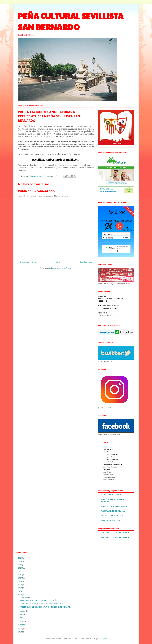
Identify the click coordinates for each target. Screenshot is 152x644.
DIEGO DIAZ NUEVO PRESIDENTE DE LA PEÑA (38, 600)
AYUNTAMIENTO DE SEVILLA (113, 511)
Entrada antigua (86, 262)
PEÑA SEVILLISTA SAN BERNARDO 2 (116, 537)
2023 (20, 568)
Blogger (104, 639)
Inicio (58, 262)
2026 (20, 558)
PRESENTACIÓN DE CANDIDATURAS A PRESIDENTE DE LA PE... (45, 607)
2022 (20, 571)
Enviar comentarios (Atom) (61, 268)
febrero (23, 624)
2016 (20, 591)
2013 (20, 632)
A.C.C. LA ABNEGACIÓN (111, 495)
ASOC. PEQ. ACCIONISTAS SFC (114, 506)
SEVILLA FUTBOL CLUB (111, 520)
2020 (20, 578)
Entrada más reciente (28, 262)
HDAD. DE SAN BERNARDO (112, 516)
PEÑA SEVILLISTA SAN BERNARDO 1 (116, 533)
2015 (20, 595)
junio (22, 618)
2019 (20, 581)
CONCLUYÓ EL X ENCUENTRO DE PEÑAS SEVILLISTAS (42, 604)
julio (22, 614)
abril (22, 621)
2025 (20, 561)
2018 (20, 585)
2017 (20, 588)
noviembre (24, 597)
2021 (20, 575)
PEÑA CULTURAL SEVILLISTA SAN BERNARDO (71, 21)
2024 (20, 565)
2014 (20, 629)
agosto (23, 611)
